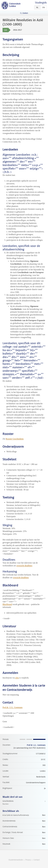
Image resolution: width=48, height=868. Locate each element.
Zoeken (25, 13)
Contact (37, 860)
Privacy (28, 860)
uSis (17, 678)
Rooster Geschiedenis (15, 439)
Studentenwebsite (16, 860)
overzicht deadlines (24, 566)
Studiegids (41, 3)
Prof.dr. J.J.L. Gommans (13, 707)
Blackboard (7, 604)
